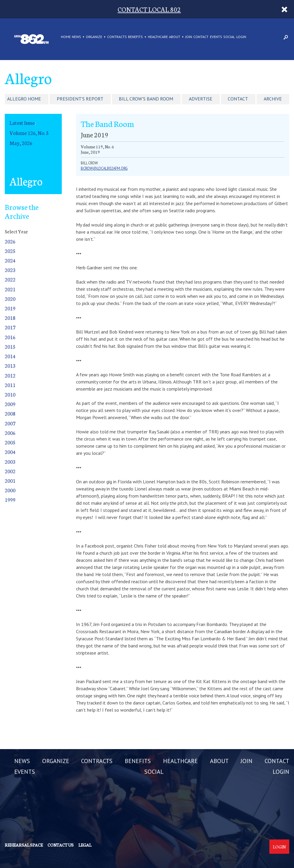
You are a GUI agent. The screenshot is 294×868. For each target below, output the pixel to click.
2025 (10, 251)
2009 (10, 404)
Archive (273, 99)
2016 (10, 337)
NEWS (76, 37)
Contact (238, 99)
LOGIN (241, 37)
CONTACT (201, 37)
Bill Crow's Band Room (146, 99)
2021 (10, 289)
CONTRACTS (117, 37)
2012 (10, 375)
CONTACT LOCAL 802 (149, 9)
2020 (10, 299)
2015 (10, 346)
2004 (10, 452)
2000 (10, 490)
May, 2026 (21, 143)
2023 (10, 270)
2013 (10, 365)
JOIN (189, 37)
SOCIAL (229, 37)
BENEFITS (135, 37)
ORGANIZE (94, 37)
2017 (10, 327)
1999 (10, 500)
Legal (85, 845)
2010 (10, 394)
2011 (10, 385)
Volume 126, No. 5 (29, 133)
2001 (10, 481)
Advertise (201, 99)
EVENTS (216, 37)
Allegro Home (24, 99)
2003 (10, 461)
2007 (10, 423)
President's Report (80, 99)
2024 (10, 260)
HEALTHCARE (158, 37)
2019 (10, 308)
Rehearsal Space (24, 845)
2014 (10, 356)
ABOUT (175, 37)
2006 (10, 433)
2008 (10, 413)
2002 (10, 471)
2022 (10, 279)
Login (279, 847)
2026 (10, 241)
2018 (10, 318)
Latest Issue (22, 123)
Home (66, 37)
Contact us (61, 845)
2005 (10, 442)
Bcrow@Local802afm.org (104, 168)
